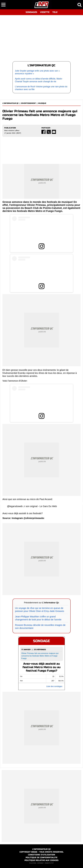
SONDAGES (31, 12)
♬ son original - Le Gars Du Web (40, 506)
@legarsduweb (15, 506)
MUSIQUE (42, 103)
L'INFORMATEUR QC (11, 103)
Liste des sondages (54, 686)
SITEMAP (40, 863)
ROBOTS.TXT (49, 863)
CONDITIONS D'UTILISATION (41, 855)
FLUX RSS (33, 863)
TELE (55, 12)
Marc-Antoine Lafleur (12, 130)
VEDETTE (45, 12)
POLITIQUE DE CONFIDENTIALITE (41, 857)
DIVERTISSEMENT (28, 103)
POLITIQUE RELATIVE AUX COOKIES (41, 860)
